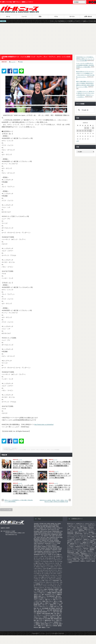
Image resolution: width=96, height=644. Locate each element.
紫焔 (52, 619)
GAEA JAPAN (38, 533)
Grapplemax (55, 534)
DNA (58, 530)
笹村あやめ (42, 619)
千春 (47, 596)
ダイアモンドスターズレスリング (47, 572)
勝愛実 (36, 596)
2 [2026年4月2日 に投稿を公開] (88, 128)
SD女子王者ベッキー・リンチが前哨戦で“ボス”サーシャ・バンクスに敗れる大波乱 (60, 476)
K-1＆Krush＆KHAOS (74, 561)
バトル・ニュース (46, 633)
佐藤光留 (59, 593)
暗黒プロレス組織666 (82, 528)
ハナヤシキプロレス (44, 575)
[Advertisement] (48, 39)
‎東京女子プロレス (72, 551)
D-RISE (54, 528)
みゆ (50, 558)
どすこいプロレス (48, 556)
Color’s (36, 528)
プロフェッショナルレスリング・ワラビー (83, 535)
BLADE (43, 527)
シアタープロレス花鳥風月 (88, 541)
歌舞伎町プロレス (47, 612)
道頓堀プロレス (87, 539)
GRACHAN (47, 534)
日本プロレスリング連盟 (46, 607)
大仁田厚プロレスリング (45, 598)
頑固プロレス (78, 532)
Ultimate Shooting (46, 553)
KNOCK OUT (46, 540)
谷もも (54, 620)
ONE (35, 543)
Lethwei (36, 542)
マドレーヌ (56, 584)
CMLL (57, 527)
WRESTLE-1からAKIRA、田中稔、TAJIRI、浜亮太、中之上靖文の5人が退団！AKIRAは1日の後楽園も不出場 (54, 501)
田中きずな (49, 615)
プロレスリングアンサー (52, 582)
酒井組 (43, 624)
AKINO (52, 524)
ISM (50, 536)
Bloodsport (49, 527)
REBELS (45, 547)
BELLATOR (37, 527)
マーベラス (39, 586)
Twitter (92, 2)
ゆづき (53, 558)
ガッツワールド (90, 531)
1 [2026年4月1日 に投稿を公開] (85, 128)
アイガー (58, 558)
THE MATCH (47, 551)
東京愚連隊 (45, 608)
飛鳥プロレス (42, 626)
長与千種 (56, 624)
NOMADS (58, 542)
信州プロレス (83, 552)
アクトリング (44, 560)
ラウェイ (42, 588)
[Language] (80, 2)
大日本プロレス (92, 525)
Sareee (43, 548)
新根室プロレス (54, 605)
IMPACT (46, 536)
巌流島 (93, 561)
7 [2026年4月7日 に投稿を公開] (83, 131)
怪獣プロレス (49, 603)
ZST (79, 560)
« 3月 (77, 141)
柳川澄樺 (50, 610)
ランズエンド (48, 588)
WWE (21, 62)
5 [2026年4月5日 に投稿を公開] (78, 131)
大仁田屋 (55, 598)
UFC (35, 553)
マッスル (50, 584)
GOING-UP (37, 534)
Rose (35, 548)
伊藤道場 (54, 593)
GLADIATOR (58, 533)
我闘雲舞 (92, 550)
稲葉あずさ (53, 617)
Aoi (41, 525)
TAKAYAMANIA (38, 551)
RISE (58, 547)
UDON (59, 551)
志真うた (42, 603)
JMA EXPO (59, 536)
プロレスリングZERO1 (77, 529)
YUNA (49, 555)
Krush (52, 540)
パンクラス (91, 552)
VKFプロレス (56, 553)
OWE (35, 545)
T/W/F (60, 550)
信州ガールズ (38, 594)
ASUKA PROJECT (54, 525)
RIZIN (70, 563)
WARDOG (37, 555)
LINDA (41, 542)
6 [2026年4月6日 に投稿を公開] (80, 131)
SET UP (42, 550)
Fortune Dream (47, 531)
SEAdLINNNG (71, 552)
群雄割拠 (56, 619)
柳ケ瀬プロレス (42, 610)
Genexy (45, 533)
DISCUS (53, 530)
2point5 (36, 524)
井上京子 (51, 591)
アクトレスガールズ (54, 560)
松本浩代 (58, 608)
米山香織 (48, 619)
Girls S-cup (50, 533)
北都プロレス (42, 596)
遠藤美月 (38, 624)
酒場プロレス (49, 624)
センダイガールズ (43, 570)
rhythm (50, 547)
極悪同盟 (39, 612)
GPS (42, 534)
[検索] (85, 110)
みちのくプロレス (90, 524)
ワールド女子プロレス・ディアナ (80, 550)
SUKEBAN (48, 550)
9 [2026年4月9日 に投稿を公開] (88, 131)
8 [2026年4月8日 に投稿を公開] (85, 131)
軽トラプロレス (49, 622)
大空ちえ (42, 600)
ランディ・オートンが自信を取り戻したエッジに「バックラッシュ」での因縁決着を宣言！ (60, 464)
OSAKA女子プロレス (51, 543)
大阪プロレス (48, 600)
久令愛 (39, 591)
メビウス (85, 532)
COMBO (41, 528)
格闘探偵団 (56, 610)
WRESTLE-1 (79, 539)
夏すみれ (58, 596)
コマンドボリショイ (48, 565)
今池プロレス (43, 593)
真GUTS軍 (55, 615)
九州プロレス (45, 591)
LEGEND (56, 540)
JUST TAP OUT (41, 537)
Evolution (37, 531)
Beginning (86, 548)
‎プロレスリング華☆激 (77, 555)
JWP (48, 537)
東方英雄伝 (52, 608)
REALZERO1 (38, 547)
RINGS (54, 547)
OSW (59, 543)
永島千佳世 (56, 612)
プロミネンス (44, 579)
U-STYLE (54, 551)
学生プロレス (50, 601)
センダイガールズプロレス (83, 545)
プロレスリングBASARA (52, 581)
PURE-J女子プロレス (85, 544)
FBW (41, 531)
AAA (45, 524)
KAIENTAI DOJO (54, 537)
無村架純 (48, 614)
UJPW (39, 553)
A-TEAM (41, 524)
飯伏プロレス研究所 (52, 626)
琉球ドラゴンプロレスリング (74, 542)
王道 (55, 614)
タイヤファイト (53, 570)
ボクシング (44, 584)
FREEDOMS (56, 531)
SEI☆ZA (36, 550)
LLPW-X (45, 542)
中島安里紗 (51, 589)
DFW (49, 530)
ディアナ (53, 574)
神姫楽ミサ (46, 617)
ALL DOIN (58, 524)
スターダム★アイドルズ (50, 568)
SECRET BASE (57, 548)
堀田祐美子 (52, 596)
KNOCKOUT (38, 540)
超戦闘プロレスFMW (88, 542)
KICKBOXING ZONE (46, 539)
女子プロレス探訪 (40, 601)
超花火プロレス (40, 622)
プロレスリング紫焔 (85, 537)
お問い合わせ (88, 17)
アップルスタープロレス (47, 562)
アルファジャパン (50, 563)
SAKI (39, 548)
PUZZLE (48, 545)
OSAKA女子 (41, 543)
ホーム (8, 17)
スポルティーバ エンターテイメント (80, 538)
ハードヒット (53, 575)
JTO (35, 537)
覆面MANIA (48, 620)
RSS (90, 2)
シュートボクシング (52, 567)
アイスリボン (90, 547)
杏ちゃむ (39, 608)
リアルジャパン (57, 588)
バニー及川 (41, 577)
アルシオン (41, 563)
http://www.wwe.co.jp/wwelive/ (44, 424)
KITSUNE (55, 539)
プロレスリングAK (39, 581)
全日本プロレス (80, 524)
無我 (43, 614)
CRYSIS (49, 528)
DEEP (38, 530)
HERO (60, 534)
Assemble (45, 525)
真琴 (60, 615)
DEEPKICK (44, 530)
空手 (37, 619)
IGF (42, 536)
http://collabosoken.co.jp (11, 535)
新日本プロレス (71, 524)
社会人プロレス (38, 617)
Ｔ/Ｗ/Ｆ (48, 627)
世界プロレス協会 (42, 589)
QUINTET (54, 545)
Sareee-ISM (49, 548)
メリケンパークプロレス (49, 586)
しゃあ (41, 556)
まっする (45, 558)
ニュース (24, 17)
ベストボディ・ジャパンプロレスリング (77, 525)
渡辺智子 (39, 614)
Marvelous (90, 551)
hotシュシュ (37, 536)
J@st (53, 536)
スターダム (79, 548)
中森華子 (57, 589)
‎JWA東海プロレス (89, 555)
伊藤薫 (49, 593)
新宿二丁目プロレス (44, 605)
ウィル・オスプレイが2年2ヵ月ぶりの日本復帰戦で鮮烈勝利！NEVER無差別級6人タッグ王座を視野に (85, 65)
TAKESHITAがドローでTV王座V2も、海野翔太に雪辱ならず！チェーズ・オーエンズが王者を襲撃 (85, 59)
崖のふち (56, 601)
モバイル (72, 17)
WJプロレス (44, 555)
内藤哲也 (59, 594)
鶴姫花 (44, 627)
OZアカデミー (42, 545)
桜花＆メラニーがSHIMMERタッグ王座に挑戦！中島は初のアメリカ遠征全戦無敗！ (19, 501)
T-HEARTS (54, 550)
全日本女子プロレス (51, 594)
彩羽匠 (37, 603)
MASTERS (51, 542)
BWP (54, 527)
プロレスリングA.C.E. (55, 579)
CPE (45, 528)
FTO (61, 531)
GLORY (88, 561)
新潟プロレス (89, 557)
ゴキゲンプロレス (40, 567)
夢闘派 (36, 598)
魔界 (40, 627)
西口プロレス (40, 620)
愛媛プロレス (57, 603)
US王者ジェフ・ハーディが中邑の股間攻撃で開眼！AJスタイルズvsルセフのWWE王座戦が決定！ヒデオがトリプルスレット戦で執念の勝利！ (24, 489)
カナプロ (39, 565)
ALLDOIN (37, 525)
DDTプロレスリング (73, 526)
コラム (56, 17)
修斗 (43, 594)
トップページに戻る (6, 510)
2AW (74, 528)
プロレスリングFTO (79, 557)
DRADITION (70, 532)
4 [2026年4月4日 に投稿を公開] (93, 128)
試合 (40, 17)
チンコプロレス (46, 574)
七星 (35, 589)
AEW (48, 524)
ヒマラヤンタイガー (50, 577)
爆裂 (52, 614)
